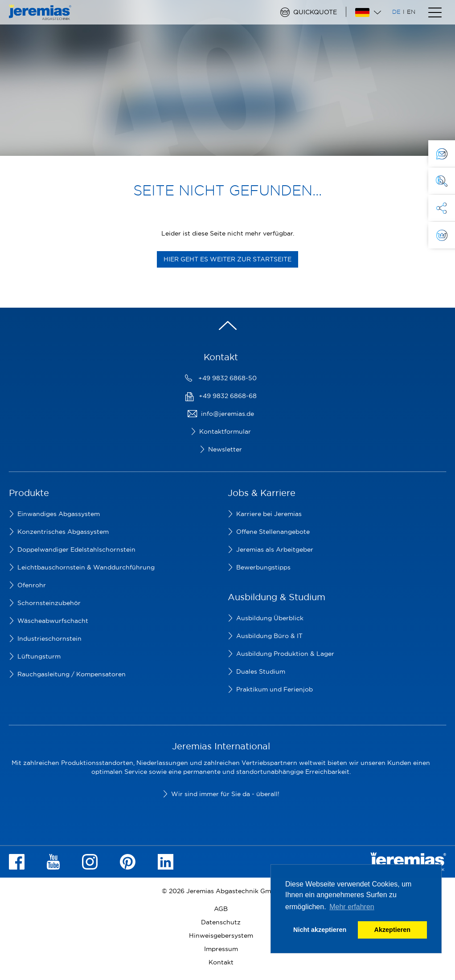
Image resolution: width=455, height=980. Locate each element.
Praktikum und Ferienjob (275, 689)
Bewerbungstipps (263, 567)
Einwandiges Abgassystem (59, 514)
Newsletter (225, 449)
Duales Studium (261, 671)
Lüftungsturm (39, 656)
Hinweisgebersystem (221, 935)
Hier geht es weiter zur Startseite (227, 259)
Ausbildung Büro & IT (269, 636)
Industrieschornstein (49, 638)
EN (411, 12)
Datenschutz (221, 922)
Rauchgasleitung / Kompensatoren (72, 674)
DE (396, 12)
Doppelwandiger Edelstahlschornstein (76, 549)
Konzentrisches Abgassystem (63, 532)
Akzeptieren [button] (393, 930)
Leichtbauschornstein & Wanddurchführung (86, 567)
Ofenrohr (32, 585)
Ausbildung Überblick (270, 618)
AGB (221, 909)
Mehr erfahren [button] (352, 907)
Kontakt (221, 962)
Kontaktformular (225, 431)
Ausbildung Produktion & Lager (285, 654)
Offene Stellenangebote (273, 532)
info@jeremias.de (227, 414)
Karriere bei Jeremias (269, 514)
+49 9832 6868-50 (227, 378)
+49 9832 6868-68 (228, 396)
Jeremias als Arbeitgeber (275, 549)
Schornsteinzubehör (49, 603)
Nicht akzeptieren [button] (320, 930)
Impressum (221, 949)
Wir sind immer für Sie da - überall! (225, 794)
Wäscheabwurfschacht (53, 621)
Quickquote (315, 12)
